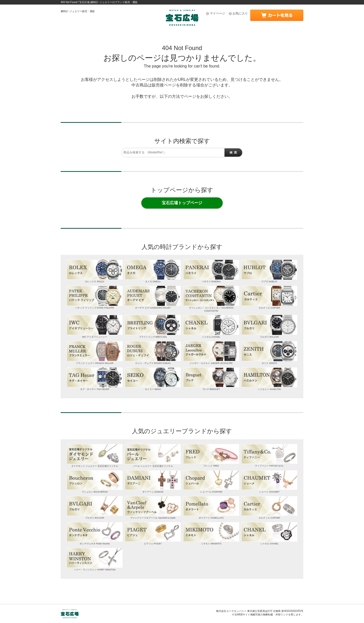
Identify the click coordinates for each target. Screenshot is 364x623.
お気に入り (240, 13)
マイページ (217, 13)
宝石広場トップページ (182, 203)
